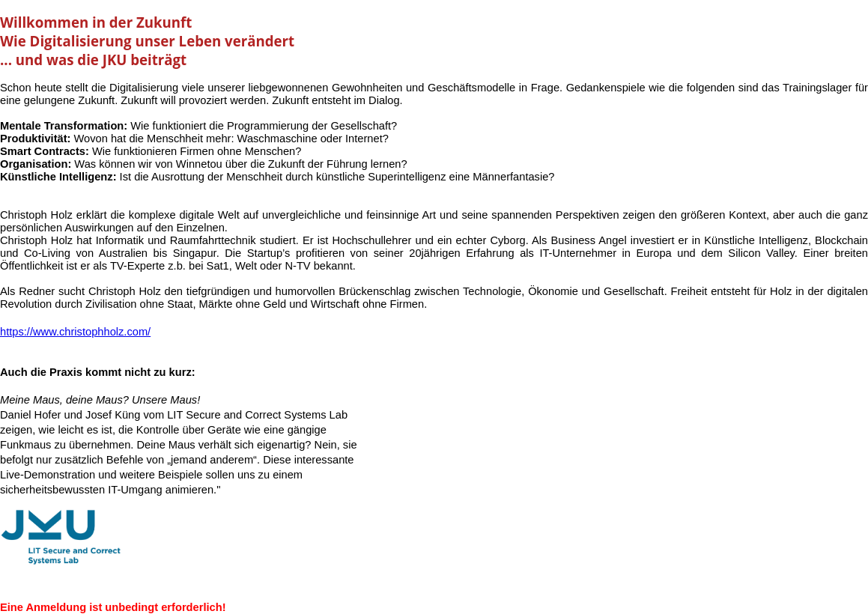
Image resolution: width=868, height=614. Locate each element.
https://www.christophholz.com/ (75, 332)
